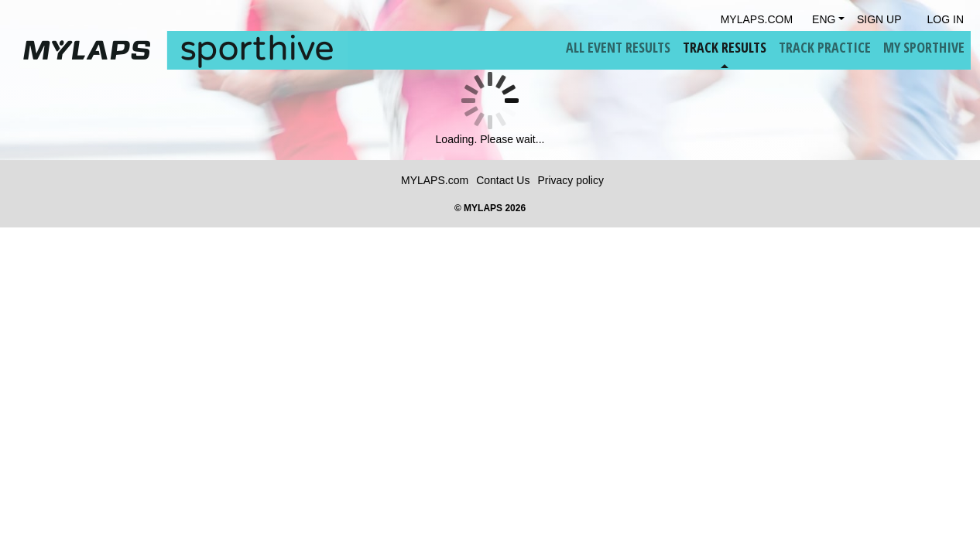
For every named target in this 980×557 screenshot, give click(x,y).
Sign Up (879, 19)
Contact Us (503, 180)
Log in (946, 19)
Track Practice (825, 47)
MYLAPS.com (435, 180)
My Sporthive (924, 47)
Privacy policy (571, 180)
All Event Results (618, 47)
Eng (824, 19)
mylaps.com (757, 19)
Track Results (725, 47)
